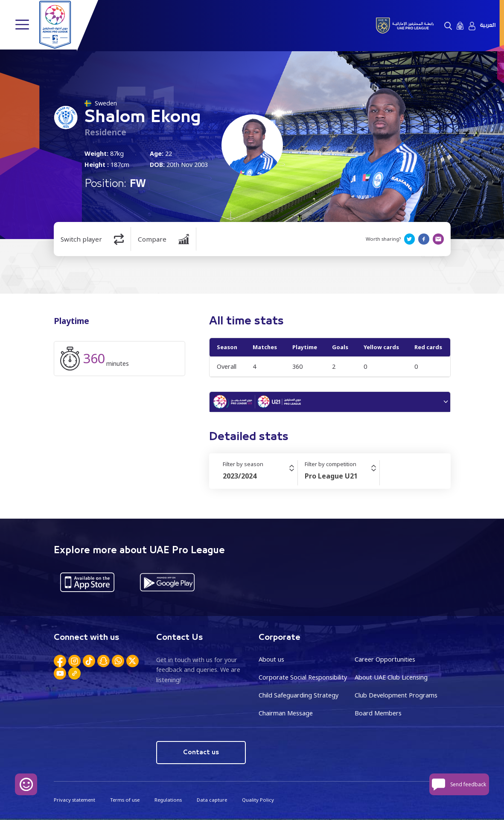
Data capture (211, 800)
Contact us (201, 752)
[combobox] (260, 476)
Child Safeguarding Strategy (299, 696)
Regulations (168, 800)
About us (271, 660)
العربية (488, 25)
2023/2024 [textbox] (240, 476)
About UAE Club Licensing (391, 678)
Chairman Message (286, 713)
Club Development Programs (396, 696)
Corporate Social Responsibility (303, 678)
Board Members (378, 713)
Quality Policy (257, 800)
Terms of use (124, 800)
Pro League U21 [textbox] (331, 476)
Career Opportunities (385, 660)
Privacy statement (74, 800)
